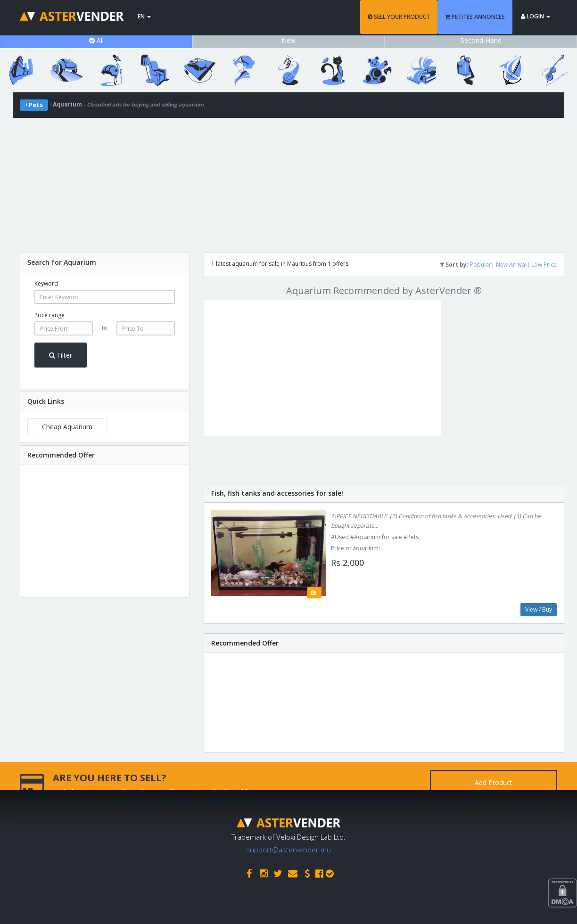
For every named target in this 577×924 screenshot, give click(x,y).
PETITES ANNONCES (475, 17)
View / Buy (539, 609)
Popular (481, 265)
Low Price (544, 265)
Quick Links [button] (46, 401)
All (96, 40)
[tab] (105, 262)
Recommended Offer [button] (61, 455)
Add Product (494, 782)
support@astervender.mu (288, 850)
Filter (61, 355)
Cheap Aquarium (67, 427)
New (288, 40)
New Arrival (511, 265)
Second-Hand (481, 40)
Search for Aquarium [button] (62, 262)
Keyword (46, 283)
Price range (49, 315)
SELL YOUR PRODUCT (399, 17)
